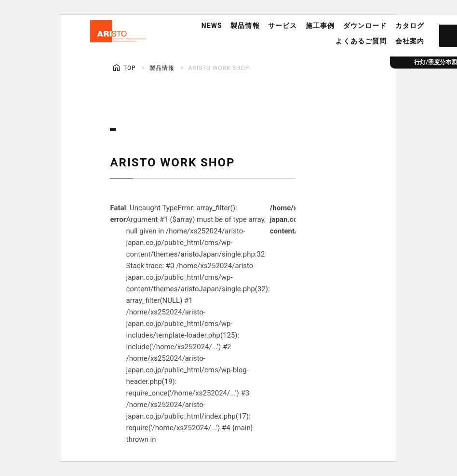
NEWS (212, 26)
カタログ (410, 26)
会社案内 (410, 41)
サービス (282, 26)
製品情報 (245, 26)
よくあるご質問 (361, 41)
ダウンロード (365, 26)
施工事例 (320, 26)
